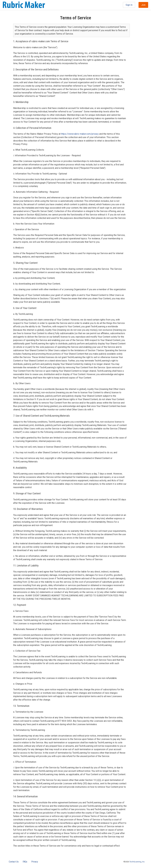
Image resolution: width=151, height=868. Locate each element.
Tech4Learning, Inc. (137, 862)
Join (143, 5)
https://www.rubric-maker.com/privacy (80, 134)
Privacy (35, 862)
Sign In (129, 5)
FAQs (25, 862)
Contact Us (14, 862)
